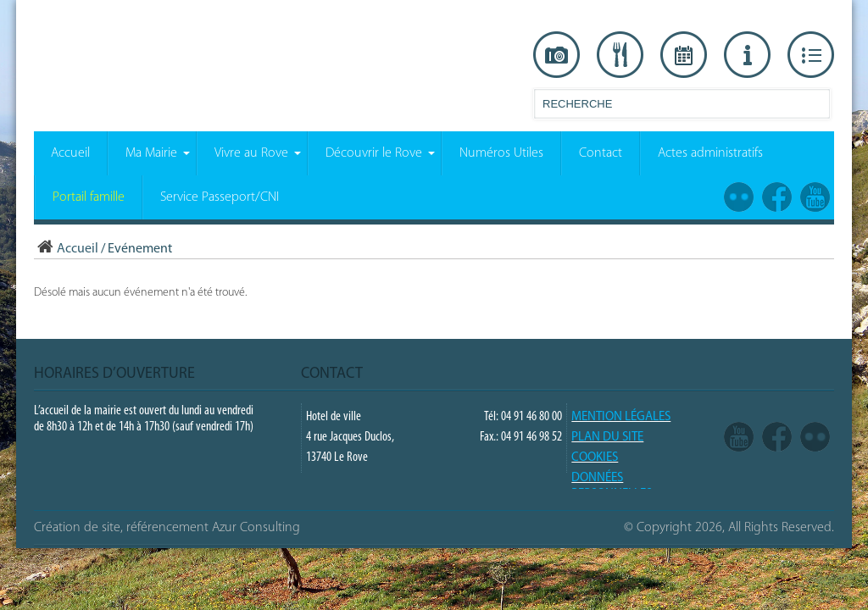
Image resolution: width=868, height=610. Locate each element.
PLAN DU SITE (607, 438)
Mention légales (621, 417)
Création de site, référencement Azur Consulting (167, 528)
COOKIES (595, 458)
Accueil (66, 249)
